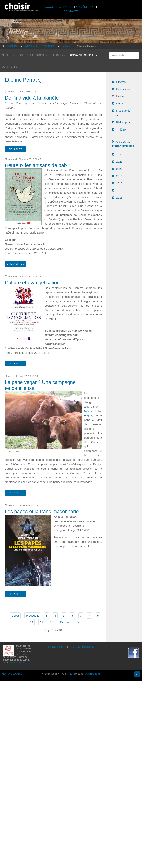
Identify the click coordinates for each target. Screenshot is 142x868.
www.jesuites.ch (18, 663)
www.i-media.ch (93, 674)
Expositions (123, 89)
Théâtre (121, 129)
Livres (120, 103)
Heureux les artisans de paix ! (38, 165)
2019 (119, 176)
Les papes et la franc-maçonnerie (42, 512)
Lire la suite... (15, 149)
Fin (78, 622)
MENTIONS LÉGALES (12, 674)
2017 (119, 190)
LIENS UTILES (57, 647)
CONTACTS (71, 11)
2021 (119, 162)
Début (15, 616)
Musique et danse (121, 113)
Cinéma (121, 82)
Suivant (65, 622)
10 (31, 622)
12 (52, 622)
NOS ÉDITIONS (86, 7)
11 (42, 622)
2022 (119, 154)
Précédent (32, 616)
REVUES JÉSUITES (81, 647)
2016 (119, 198)
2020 (119, 169)
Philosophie (123, 122)
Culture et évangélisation (32, 283)
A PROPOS (66, 7)
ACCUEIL (51, 7)
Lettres (120, 96)
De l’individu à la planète (32, 98)
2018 (119, 183)
